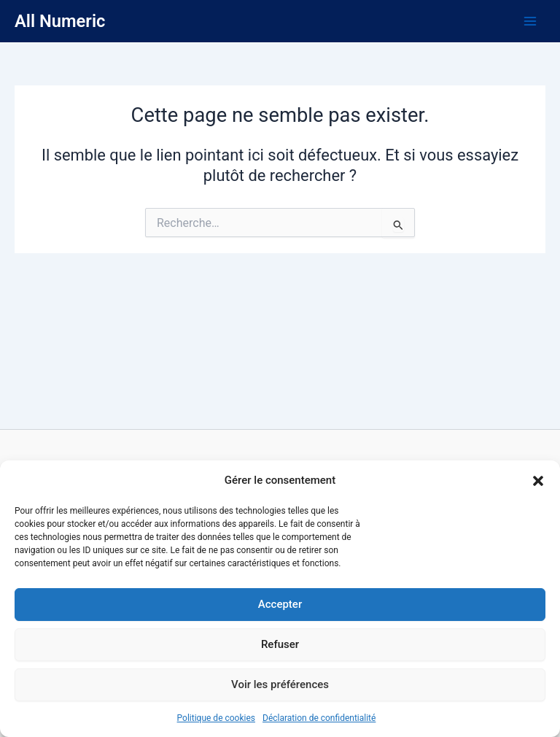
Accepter (280, 604)
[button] (538, 481)
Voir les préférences (280, 684)
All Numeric (60, 21)
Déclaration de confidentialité (319, 718)
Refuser (280, 644)
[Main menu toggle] (530, 21)
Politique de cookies (216, 718)
